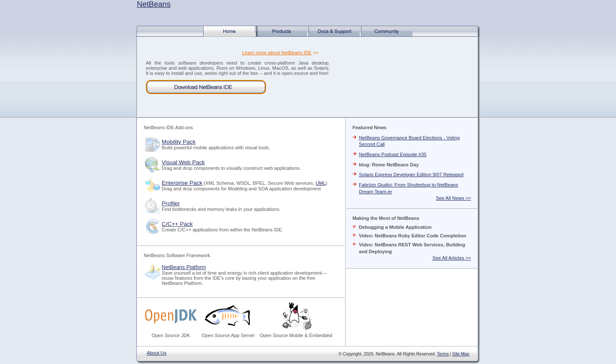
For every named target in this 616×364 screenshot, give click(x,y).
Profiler (171, 203)
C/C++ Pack (177, 224)
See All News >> (453, 198)
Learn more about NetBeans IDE (277, 53)
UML (321, 183)
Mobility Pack (179, 142)
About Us (157, 353)
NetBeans (154, 4)
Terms (443, 354)
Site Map (461, 354)
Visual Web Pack (183, 162)
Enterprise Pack (182, 183)
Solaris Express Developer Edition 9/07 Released (411, 175)
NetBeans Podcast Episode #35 (393, 154)
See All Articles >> (452, 258)
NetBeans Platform (184, 267)
